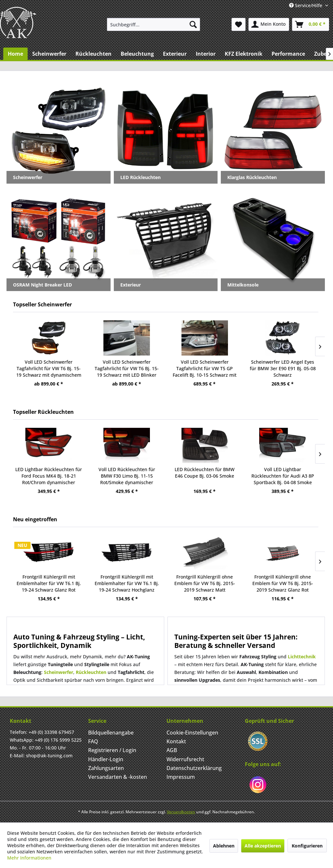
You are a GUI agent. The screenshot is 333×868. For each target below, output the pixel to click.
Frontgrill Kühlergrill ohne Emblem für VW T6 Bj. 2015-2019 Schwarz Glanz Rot (283, 583)
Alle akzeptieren (263, 846)
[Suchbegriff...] (154, 24)
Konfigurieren (307, 846)
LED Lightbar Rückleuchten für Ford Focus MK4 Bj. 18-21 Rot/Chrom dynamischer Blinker (49, 476)
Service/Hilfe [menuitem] (306, 5)
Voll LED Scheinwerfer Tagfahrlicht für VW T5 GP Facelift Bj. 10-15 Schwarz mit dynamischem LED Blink (205, 369)
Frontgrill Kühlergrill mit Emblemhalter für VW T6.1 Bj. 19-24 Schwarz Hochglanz (127, 583)
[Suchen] (193, 24)
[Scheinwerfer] (49, 54)
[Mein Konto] (269, 24)
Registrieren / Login (112, 750)
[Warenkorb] (311, 24)
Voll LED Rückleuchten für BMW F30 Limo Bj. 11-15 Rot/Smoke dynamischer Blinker (127, 476)
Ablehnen (224, 846)
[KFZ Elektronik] (244, 54)
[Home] (15, 54)
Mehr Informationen (29, 858)
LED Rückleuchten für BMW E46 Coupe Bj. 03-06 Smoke (205, 473)
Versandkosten (181, 812)
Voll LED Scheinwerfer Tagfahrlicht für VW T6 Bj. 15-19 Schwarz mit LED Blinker (127, 368)
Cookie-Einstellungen (192, 733)
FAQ (93, 741)
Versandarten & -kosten (118, 777)
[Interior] (206, 54)
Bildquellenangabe (111, 733)
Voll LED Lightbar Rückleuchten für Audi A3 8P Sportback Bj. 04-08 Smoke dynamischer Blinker (283, 476)
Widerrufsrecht (185, 759)
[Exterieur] (175, 54)
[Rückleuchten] (93, 54)
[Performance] (288, 54)
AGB (172, 750)
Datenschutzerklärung (194, 768)
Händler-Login (106, 759)
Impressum (181, 777)
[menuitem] (154, 24)
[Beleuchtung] (137, 54)
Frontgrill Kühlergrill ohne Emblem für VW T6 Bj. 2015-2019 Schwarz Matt (205, 583)
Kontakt (176, 741)
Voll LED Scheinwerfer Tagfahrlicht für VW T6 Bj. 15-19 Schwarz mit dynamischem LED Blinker (49, 369)
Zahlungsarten (106, 768)
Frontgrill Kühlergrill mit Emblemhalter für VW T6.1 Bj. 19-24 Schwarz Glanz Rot (49, 583)
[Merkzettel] (239, 24)
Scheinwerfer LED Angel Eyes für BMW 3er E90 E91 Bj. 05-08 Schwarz (283, 368)
